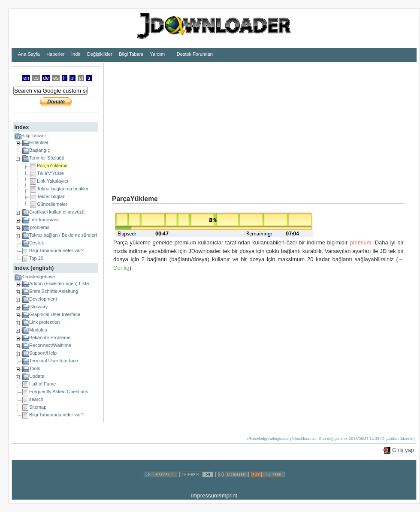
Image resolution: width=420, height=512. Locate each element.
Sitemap (38, 407)
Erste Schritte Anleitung (54, 291)
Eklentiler (39, 142)
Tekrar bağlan (51, 196)
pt (81, 78)
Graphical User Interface (55, 314)
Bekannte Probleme (50, 337)
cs (36, 78)
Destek (36, 243)
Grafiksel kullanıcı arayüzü (57, 212)
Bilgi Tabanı (131, 54)
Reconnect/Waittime (50, 345)
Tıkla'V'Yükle (50, 173)
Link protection (45, 322)
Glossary (38, 307)
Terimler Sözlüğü (47, 158)
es (56, 78)
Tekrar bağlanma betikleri (63, 189)
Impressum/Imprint (214, 495)
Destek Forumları (195, 54)
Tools (35, 368)
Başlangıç (39, 150)
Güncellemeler (52, 204)
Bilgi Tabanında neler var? (56, 250)
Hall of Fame (42, 384)
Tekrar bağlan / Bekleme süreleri (63, 235)
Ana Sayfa (29, 54)
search (36, 399)
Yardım (158, 54)
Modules (38, 330)
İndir (76, 54)
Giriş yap (403, 450)
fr (65, 78)
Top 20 (36, 258)
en (26, 78)
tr (89, 78)
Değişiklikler (100, 54)
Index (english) (34, 268)
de (46, 78)
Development (43, 299)
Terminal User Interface (54, 361)
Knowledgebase (38, 277)
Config (121, 268)
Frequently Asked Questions (59, 392)
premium (361, 242)
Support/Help (43, 353)
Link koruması (44, 220)
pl (73, 78)
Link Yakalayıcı (53, 181)
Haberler (55, 54)
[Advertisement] (223, 123)
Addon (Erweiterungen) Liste (59, 283)
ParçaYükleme (52, 166)
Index (21, 127)
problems (40, 227)
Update (37, 376)
